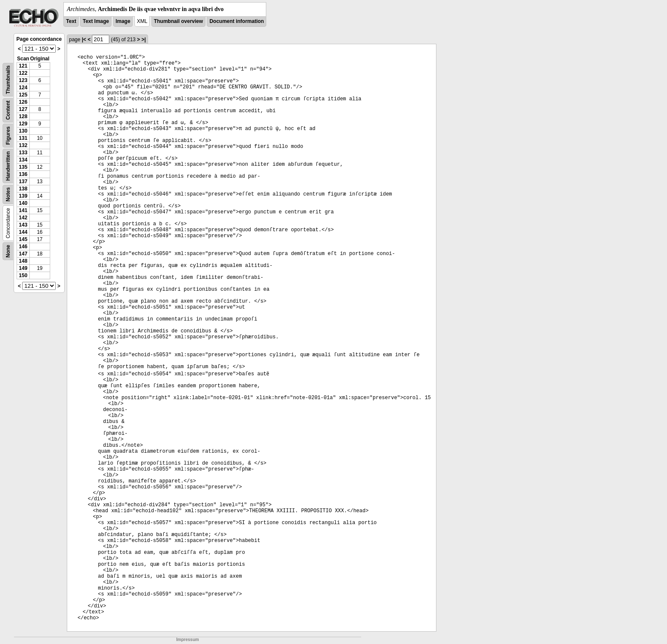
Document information (237, 21)
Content (8, 110)
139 (23, 196)
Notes (8, 194)
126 (23, 102)
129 (23, 124)
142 (23, 218)
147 (23, 254)
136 (23, 174)
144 (23, 232)
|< (84, 40)
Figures (8, 135)
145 (23, 239)
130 (23, 131)
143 (23, 225)
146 (23, 247)
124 (23, 88)
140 (23, 203)
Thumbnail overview (178, 21)
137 (23, 182)
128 (23, 116)
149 (23, 268)
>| (143, 40)
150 (23, 275)
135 (23, 167)
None (8, 251)
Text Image (96, 21)
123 (23, 80)
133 (23, 153)
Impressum (187, 640)
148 (23, 261)
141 (23, 210)
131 (23, 138)
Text (71, 21)
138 (23, 189)
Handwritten (8, 166)
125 (23, 95)
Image (123, 21)
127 (23, 109)
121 (23, 66)
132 (23, 145)
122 (23, 73)
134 (23, 160)
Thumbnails (8, 80)
